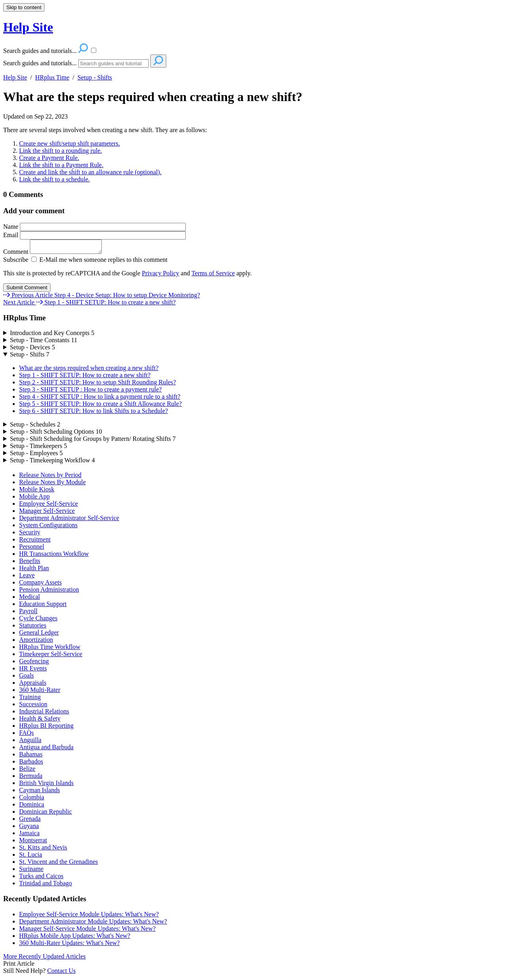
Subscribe (16, 262)
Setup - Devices (32, 350)
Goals (26, 678)
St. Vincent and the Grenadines (58, 864)
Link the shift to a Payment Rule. (61, 165)
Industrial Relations (44, 714)
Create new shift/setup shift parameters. (70, 143)
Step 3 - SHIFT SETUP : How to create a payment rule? (90, 392)
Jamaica (29, 835)
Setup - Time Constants (44, 342)
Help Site (15, 77)
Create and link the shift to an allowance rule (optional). (90, 172)
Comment (56, 254)
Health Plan (34, 570)
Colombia (32, 800)
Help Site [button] (28, 27)
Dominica (32, 807)
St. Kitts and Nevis (43, 850)
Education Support (43, 606)
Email (94, 235)
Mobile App (34, 499)
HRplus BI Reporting (46, 728)
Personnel (32, 549)
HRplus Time (52, 77)
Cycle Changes (38, 621)
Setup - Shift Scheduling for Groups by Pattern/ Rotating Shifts (93, 441)
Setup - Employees (36, 455)
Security (30, 535)
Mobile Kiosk (37, 492)
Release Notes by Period (50, 477)
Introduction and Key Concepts (52, 335)
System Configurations (48, 527)
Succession (33, 706)
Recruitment (35, 542)
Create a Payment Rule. (49, 158)
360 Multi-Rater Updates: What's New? (69, 945)
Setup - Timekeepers (39, 448)
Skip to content (24, 7)
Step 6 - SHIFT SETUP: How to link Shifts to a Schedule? (93, 413)
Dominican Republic (46, 814)
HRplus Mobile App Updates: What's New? (75, 938)
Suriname (31, 871)
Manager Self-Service (47, 513)
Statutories (33, 628)
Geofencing (34, 663)
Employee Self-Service (49, 506)
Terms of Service (213, 276)
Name (94, 227)
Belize (27, 771)
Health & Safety (40, 721)
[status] (254, 155)
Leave (27, 578)
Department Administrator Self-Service (69, 520)
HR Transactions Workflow (54, 556)
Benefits (30, 563)
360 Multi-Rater (40, 692)
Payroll (28, 613)
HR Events (33, 671)
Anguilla (30, 742)
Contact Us (62, 973)
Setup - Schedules (35, 427)
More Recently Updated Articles (45, 959)
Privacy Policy (161, 276)
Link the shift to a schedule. (54, 179)
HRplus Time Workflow (50, 649)
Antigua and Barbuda (46, 749)
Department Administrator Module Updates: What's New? (93, 924)
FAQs (26, 735)
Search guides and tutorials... (40, 63)
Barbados (31, 764)
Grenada (30, 821)
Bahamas (31, 757)
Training (30, 699)
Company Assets (40, 585)
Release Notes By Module (52, 484)
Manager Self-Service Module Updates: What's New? (87, 931)
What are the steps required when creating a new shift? (153, 97)
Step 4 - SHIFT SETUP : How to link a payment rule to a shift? (100, 399)
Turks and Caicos (41, 878)
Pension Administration (49, 592)
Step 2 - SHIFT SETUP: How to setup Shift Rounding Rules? (97, 385)
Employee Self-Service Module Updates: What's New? (89, 917)
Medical (29, 599)
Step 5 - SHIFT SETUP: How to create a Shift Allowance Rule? (100, 406)
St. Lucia (31, 857)
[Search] (114, 63)
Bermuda (31, 778)
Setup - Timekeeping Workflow (52, 463)
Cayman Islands (40, 792)
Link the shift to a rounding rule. (60, 151)
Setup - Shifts (95, 77)
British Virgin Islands (46, 785)
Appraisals (33, 685)
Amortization (36, 642)
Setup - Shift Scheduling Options (56, 434)
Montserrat (33, 843)
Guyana (29, 828)
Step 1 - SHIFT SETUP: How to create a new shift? (85, 377)
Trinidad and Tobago (46, 886)
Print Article (19, 966)
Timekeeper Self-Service (51, 656)
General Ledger (39, 635)
